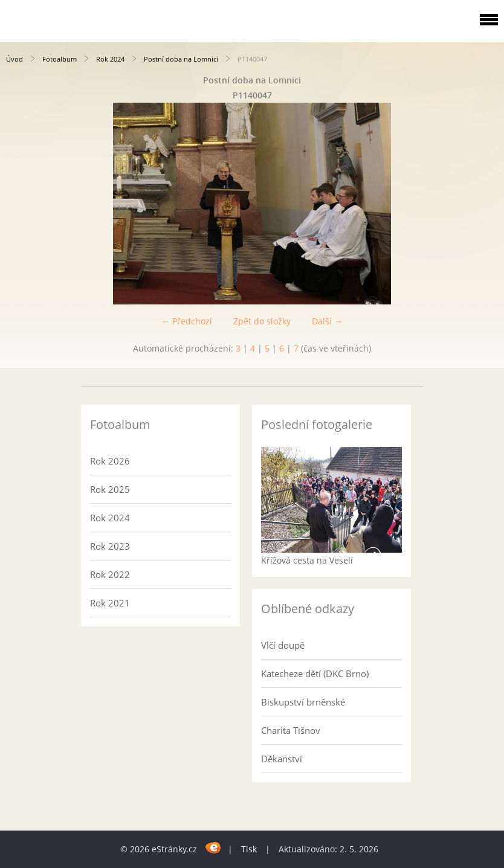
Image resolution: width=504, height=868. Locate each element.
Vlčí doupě (283, 645)
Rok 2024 (110, 59)
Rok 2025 (110, 489)
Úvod (15, 59)
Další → (327, 321)
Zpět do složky (262, 321)
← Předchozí (187, 321)
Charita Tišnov (291, 730)
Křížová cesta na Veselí (307, 560)
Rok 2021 (110, 603)
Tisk (249, 849)
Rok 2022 (110, 574)
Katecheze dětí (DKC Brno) (315, 674)
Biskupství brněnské (303, 702)
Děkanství (282, 759)
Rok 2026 (110, 461)
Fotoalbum (60, 59)
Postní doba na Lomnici (181, 59)
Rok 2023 (110, 546)
